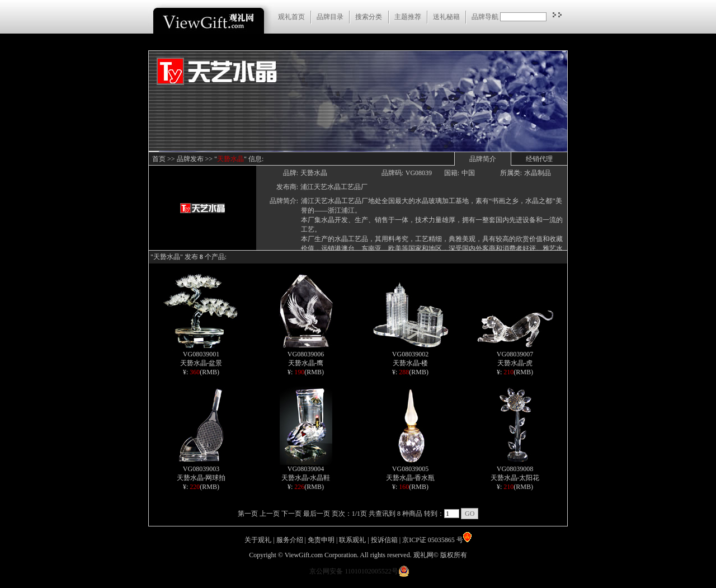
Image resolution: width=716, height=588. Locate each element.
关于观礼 (258, 540)
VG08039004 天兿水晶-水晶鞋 (306, 470)
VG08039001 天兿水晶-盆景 (201, 356)
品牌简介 (483, 159)
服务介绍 (290, 540)
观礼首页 (291, 17)
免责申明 (321, 540)
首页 (159, 159)
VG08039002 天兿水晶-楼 (411, 356)
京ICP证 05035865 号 (437, 540)
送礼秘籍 (446, 17)
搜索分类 (369, 17)
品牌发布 (190, 159)
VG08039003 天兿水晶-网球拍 (201, 470)
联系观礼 (352, 540)
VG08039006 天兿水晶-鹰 (306, 356)
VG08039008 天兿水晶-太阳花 (515, 470)
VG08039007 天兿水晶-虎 (515, 356)
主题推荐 (408, 17)
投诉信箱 (384, 540)
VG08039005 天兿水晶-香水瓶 (411, 470)
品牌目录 (330, 17)
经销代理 (539, 159)
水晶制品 (538, 173)
